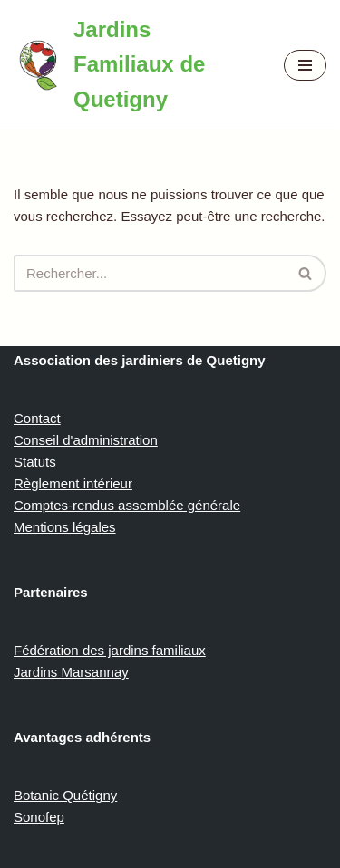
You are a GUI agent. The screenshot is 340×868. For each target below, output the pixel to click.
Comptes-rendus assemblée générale (127, 505)
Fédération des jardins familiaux (110, 650)
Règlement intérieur (73, 483)
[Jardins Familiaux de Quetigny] (135, 65)
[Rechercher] (150, 273)
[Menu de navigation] (305, 65)
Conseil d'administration (86, 440)
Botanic (38, 795)
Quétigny (90, 795)
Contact (37, 418)
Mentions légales (65, 527)
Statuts (35, 462)
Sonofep (39, 817)
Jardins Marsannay (71, 672)
